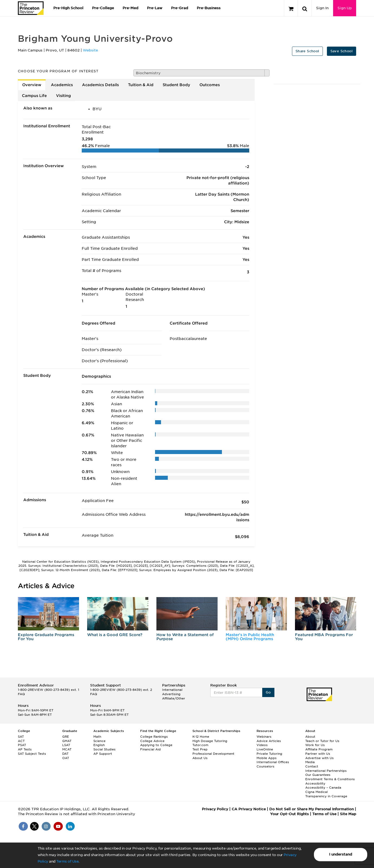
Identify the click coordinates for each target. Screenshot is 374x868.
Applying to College (156, 745)
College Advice (152, 741)
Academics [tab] (62, 85)
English (99, 745)
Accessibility (315, 783)
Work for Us (315, 745)
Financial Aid (150, 749)
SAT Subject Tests (32, 754)
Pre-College (103, 8)
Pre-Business (209, 8)
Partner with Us (318, 754)
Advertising (171, 694)
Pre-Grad (180, 8)
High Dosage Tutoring (210, 741)
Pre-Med (130, 8)
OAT (66, 758)
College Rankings (154, 737)
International (172, 690)
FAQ (21, 694)
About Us (200, 758)
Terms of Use (67, 861)
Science (99, 741)
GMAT (67, 741)
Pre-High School (68, 8)
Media (310, 762)
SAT (21, 737)
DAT (65, 754)
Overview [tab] (32, 85)
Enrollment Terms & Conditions (330, 779)
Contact (312, 766)
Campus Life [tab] (34, 96)
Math (97, 737)
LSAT (66, 745)
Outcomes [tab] (210, 85)
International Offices (273, 762)
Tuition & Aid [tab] (141, 85)
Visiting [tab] (63, 96)
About (310, 737)
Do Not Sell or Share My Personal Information (311, 809)
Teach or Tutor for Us (322, 741)
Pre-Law (155, 8)
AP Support (103, 754)
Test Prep (200, 749)
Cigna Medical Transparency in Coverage (326, 794)
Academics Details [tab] (100, 85)
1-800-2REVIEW (48, 690)
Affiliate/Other (174, 698)
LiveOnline (265, 749)
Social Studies (104, 749)
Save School (342, 51)
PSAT (22, 745)
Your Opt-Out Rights (289, 814)
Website (90, 50)
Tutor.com (200, 745)
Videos (262, 745)
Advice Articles (269, 741)
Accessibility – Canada (323, 788)
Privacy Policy (215, 809)
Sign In (322, 8)
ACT (21, 741)
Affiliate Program (319, 749)
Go (268, 692)
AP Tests (25, 749)
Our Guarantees (318, 775)
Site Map (348, 814)
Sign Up (345, 8)
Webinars (264, 737)
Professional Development (213, 754)
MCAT (67, 749)
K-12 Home (201, 737)
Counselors (265, 766)
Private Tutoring (269, 754)
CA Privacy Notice (249, 809)
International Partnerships (326, 771)
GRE (66, 737)
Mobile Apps (267, 758)
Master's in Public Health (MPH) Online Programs (250, 637)
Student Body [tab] (176, 85)
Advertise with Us (319, 758)
